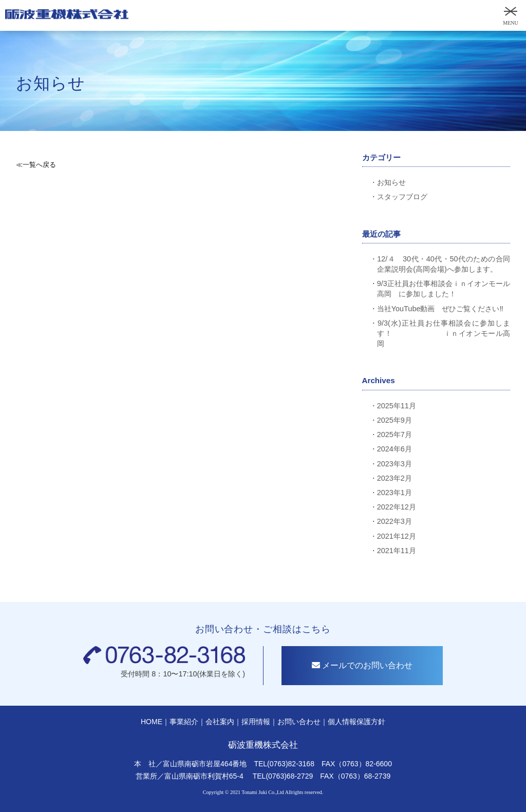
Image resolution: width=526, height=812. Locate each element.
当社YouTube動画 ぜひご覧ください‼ (440, 309)
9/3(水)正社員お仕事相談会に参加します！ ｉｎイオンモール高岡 (444, 333)
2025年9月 (394, 420)
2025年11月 (397, 406)
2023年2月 (394, 478)
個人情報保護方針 (356, 724)
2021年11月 (397, 551)
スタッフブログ (402, 197)
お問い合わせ (299, 724)
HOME (152, 724)
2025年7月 (394, 435)
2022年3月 (394, 521)
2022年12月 (397, 507)
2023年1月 (394, 493)
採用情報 (256, 724)
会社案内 (220, 724)
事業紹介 (184, 724)
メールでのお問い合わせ (365, 668)
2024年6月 (394, 449)
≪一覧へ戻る (36, 165)
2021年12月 (397, 536)
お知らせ (391, 182)
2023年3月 (394, 464)
